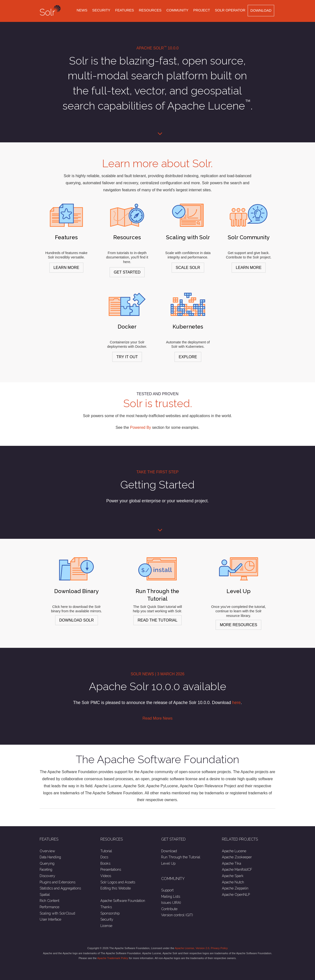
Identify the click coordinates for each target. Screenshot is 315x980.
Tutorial (106, 851)
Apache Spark (233, 876)
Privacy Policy (219, 948)
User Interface (50, 919)
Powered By (140, 427)
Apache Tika (232, 863)
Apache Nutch (233, 882)
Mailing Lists (171, 896)
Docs (104, 857)
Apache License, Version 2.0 (192, 948)
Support (167, 890)
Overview (47, 851)
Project (202, 10)
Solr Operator (230, 10)
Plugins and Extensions (57, 882)
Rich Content (49, 901)
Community (177, 10)
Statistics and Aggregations (60, 888)
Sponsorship (110, 913)
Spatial (45, 894)
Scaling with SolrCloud (57, 913)
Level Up (168, 863)
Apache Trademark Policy (113, 958)
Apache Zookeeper (237, 857)
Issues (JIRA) (171, 902)
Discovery (47, 876)
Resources (150, 10)
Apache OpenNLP (236, 894)
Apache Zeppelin (235, 888)
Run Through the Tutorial (181, 857)
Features (125, 10)
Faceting (46, 869)
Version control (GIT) (177, 915)
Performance (49, 907)
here (236, 703)
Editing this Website (116, 888)
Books (105, 863)
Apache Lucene (234, 851)
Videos (106, 876)
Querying (47, 863)
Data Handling (50, 857)
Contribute (169, 909)
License (106, 926)
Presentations (111, 869)
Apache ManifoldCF (237, 869)
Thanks (106, 907)
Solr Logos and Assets (118, 882)
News (82, 10)
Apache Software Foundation (123, 901)
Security (101, 10)
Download (261, 10)
